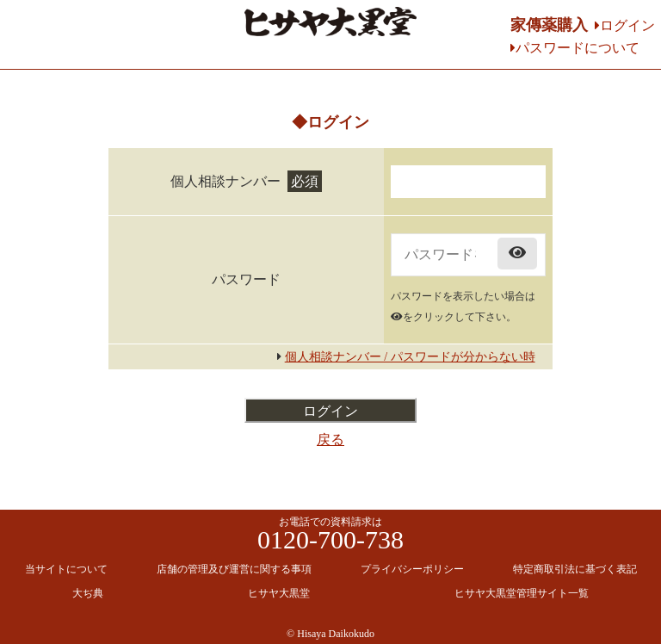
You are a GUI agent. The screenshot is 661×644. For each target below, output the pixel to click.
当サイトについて (66, 569)
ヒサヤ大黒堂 (279, 593)
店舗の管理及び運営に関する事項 (234, 569)
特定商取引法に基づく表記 (575, 569)
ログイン (627, 25)
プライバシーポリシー (412, 569)
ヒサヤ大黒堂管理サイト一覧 (522, 593)
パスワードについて (578, 48)
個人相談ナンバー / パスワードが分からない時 (410, 357)
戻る (330, 440)
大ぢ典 (88, 593)
